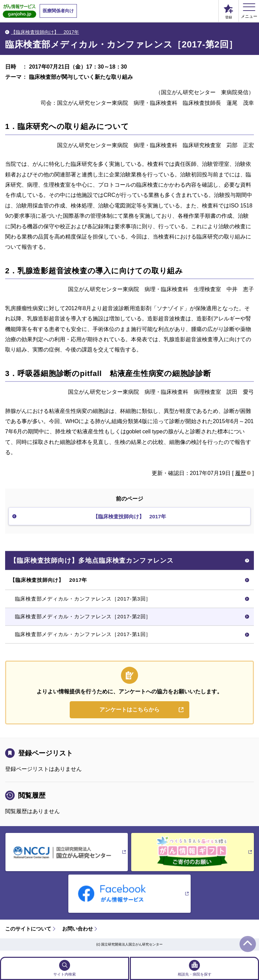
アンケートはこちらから (129, 715)
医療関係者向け (58, 11)
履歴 (241, 473)
